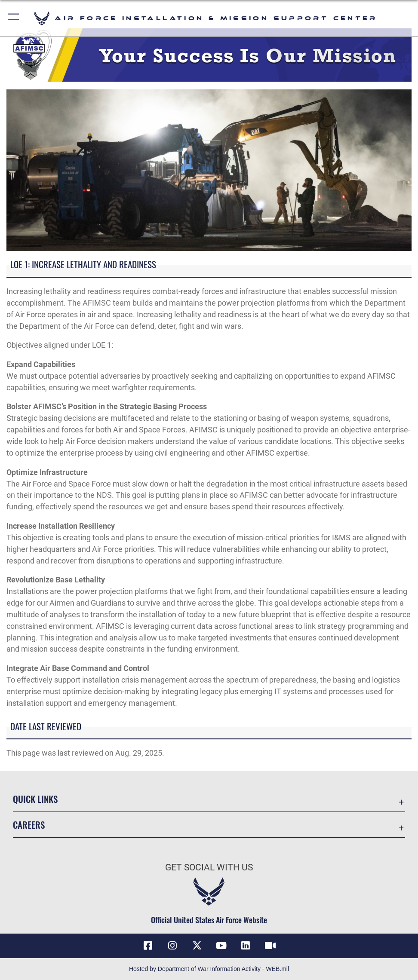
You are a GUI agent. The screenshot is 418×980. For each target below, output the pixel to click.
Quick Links (35, 799)
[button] (14, 18)
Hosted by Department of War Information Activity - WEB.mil (209, 969)
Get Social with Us (209, 867)
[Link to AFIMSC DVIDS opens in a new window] (270, 946)
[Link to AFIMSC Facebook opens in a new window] (148, 946)
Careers (29, 824)
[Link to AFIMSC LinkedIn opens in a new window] (246, 946)
